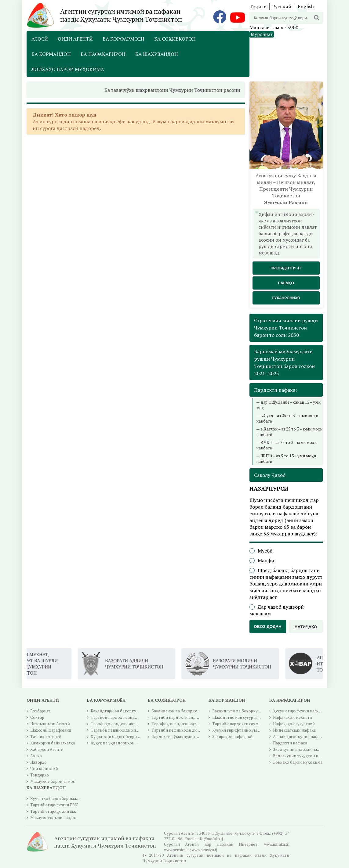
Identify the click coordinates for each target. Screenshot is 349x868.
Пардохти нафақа (290, 743)
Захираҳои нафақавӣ (232, 737)
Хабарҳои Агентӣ (47, 749)
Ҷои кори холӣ (44, 769)
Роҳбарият (40, 711)
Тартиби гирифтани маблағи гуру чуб (66, 811)
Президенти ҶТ (286, 268)
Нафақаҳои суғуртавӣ (294, 724)
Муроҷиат (262, 34)
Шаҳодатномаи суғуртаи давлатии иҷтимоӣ (255, 717)
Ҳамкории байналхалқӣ (53, 743)
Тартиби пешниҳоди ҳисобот (119, 730)
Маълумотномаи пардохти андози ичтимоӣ (73, 818)
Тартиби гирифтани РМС (54, 805)
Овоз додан (268, 627)
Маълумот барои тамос (53, 781)
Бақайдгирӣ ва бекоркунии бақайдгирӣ (129, 711)
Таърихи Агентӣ (46, 737)
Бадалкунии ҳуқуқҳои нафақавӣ (304, 756)
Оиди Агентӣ (75, 39)
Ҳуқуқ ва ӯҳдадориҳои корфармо (123, 743)
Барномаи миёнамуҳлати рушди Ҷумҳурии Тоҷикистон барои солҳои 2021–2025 (284, 362)
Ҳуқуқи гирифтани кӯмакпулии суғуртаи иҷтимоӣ (260, 730)
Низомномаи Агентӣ (50, 724)
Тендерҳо (40, 775)
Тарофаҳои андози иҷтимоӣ (118, 724)
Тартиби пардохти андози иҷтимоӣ (125, 717)
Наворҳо (38, 762)
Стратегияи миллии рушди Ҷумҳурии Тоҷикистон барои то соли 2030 (286, 328)
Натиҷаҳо (306, 627)
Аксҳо (36, 756)
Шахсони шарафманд (51, 730)
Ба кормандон (51, 54)
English (306, 6)
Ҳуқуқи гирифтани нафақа (299, 711)
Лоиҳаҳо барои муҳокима (68, 69)
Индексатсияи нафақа (294, 730)
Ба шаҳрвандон (157, 54)
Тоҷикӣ (258, 6)
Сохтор (37, 717)
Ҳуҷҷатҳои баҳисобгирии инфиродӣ (126, 737)
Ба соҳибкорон (175, 39)
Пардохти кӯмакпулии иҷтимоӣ (182, 737)
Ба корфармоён (124, 39)
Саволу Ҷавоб (270, 475)
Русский (282, 6)
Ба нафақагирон (103, 54)
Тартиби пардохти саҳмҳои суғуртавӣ (249, 724)
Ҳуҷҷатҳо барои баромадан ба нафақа (67, 798)
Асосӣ (40, 39)
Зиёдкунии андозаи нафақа (300, 749)
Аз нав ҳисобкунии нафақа (299, 737)
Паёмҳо (286, 283)
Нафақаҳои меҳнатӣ (293, 717)
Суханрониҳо (286, 298)
